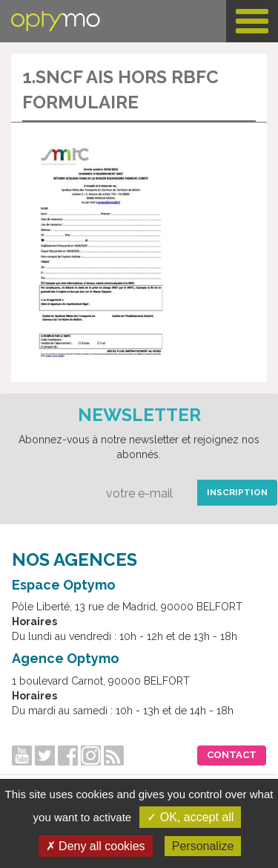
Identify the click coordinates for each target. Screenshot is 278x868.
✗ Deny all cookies (96, 846)
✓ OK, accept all (190, 817)
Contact (232, 755)
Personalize (203, 846)
